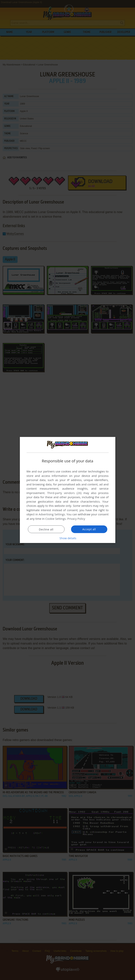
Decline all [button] (46, 529)
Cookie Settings (55, 519)
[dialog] (68, 490)
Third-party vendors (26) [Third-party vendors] (64, 493)
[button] (68, 538)
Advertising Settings (52, 514)
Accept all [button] (89, 529)
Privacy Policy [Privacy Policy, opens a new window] (76, 519)
